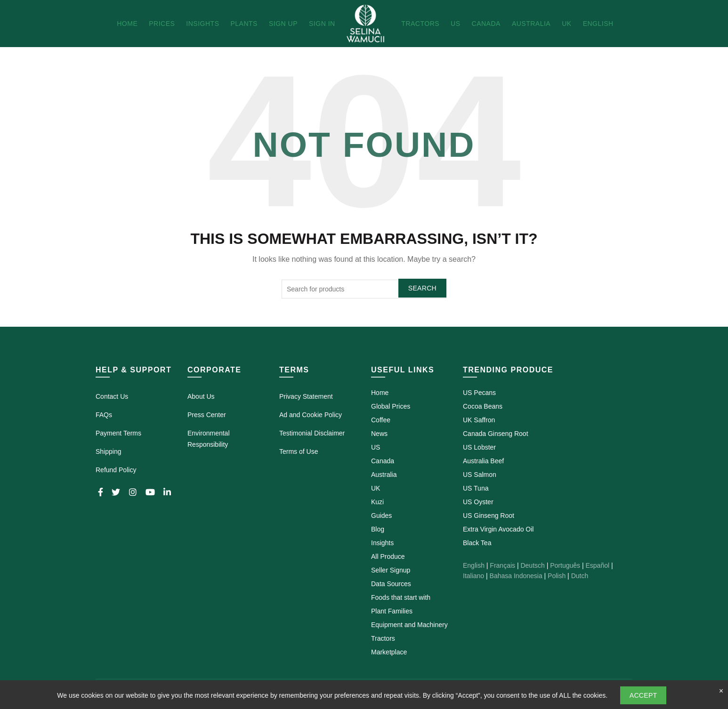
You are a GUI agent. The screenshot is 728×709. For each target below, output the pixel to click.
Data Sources (391, 584)
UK (566, 24)
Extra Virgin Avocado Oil (498, 529)
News (379, 434)
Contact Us (112, 396)
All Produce (388, 556)
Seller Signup (391, 570)
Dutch (580, 576)
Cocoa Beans (483, 406)
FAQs (104, 415)
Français (502, 565)
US (455, 24)
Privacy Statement (306, 396)
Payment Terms (118, 433)
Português (565, 565)
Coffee (381, 420)
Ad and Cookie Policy (311, 415)
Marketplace (389, 652)
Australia (531, 24)
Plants (244, 24)
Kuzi (377, 502)
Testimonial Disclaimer (312, 433)
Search (422, 288)
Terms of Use (299, 451)
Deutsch (532, 565)
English (598, 24)
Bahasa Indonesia (516, 576)
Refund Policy (116, 470)
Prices (162, 24)
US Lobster (479, 447)
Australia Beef (483, 461)
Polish (557, 576)
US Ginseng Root (489, 516)
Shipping (109, 451)
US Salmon (480, 475)
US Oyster (478, 502)
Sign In (322, 24)
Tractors (420, 24)
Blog (378, 529)
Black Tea (477, 543)
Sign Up (283, 24)
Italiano (473, 576)
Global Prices (391, 406)
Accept (643, 695)
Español (597, 565)
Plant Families (392, 611)
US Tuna (476, 488)
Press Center (207, 415)
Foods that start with (401, 597)
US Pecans (479, 393)
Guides (381, 516)
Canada (486, 24)
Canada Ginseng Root (496, 434)
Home (127, 24)
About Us (201, 396)
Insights (202, 24)
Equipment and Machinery (409, 625)
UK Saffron (479, 420)
